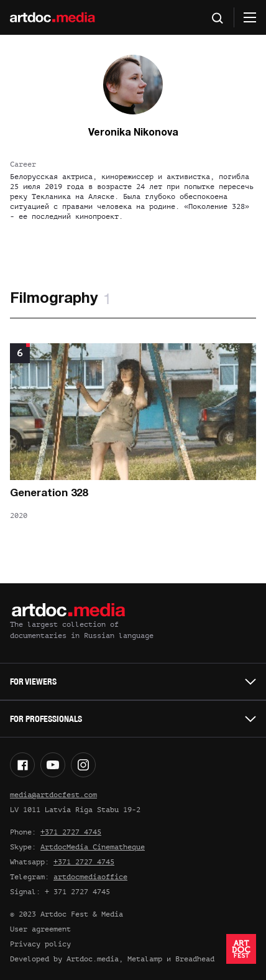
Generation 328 (49, 493)
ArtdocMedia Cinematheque (93, 847)
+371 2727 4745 (71, 832)
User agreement (40, 929)
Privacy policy (40, 944)
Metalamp (145, 959)
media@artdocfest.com (53, 795)
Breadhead (195, 959)
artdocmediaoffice (90, 877)
